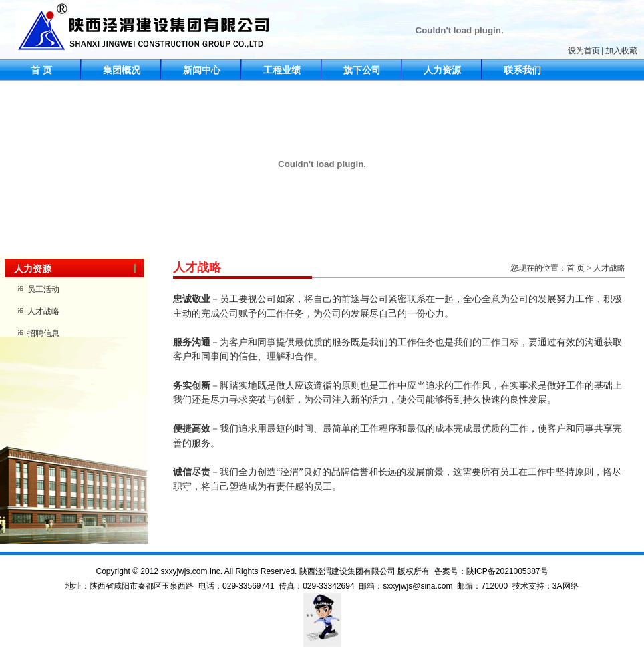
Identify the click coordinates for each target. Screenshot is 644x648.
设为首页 (584, 51)
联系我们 (522, 70)
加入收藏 (621, 51)
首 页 (41, 70)
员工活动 (43, 289)
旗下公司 (362, 70)
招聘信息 (43, 333)
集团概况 (122, 70)
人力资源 (442, 70)
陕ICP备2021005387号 (507, 571)
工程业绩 (282, 70)
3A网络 (566, 586)
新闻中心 (202, 70)
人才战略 (43, 311)
